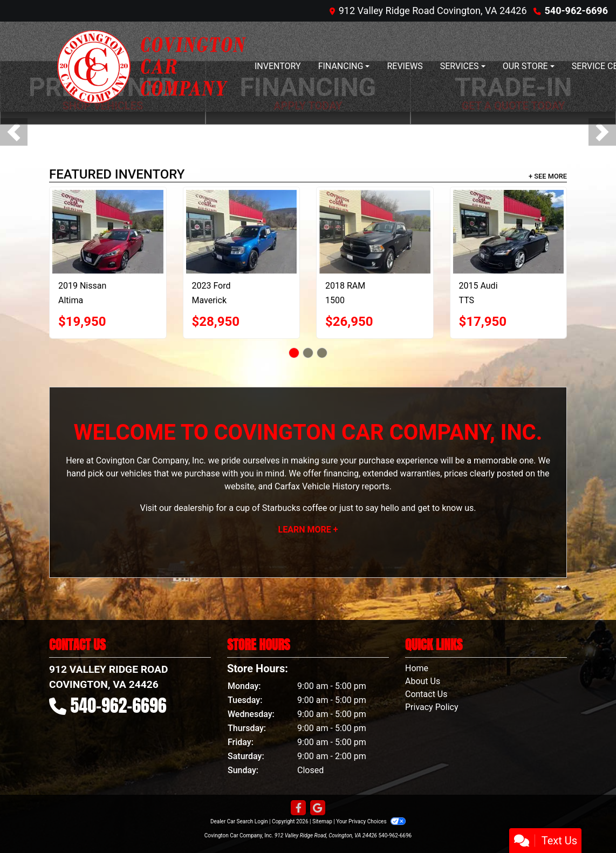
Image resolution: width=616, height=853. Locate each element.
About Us (423, 681)
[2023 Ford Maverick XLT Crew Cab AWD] (250, 231)
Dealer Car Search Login (239, 821)
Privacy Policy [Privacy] (432, 707)
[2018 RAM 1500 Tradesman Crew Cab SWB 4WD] (384, 231)
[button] (14, 132)
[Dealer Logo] (152, 67)
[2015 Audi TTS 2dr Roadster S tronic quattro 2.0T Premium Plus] (517, 231)
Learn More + (308, 530)
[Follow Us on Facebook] (298, 808)
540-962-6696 (576, 11)
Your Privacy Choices (371, 821)
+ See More (548, 176)
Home (417, 668)
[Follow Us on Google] (318, 808)
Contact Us (426, 694)
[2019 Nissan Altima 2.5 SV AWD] (117, 231)
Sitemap (322, 821)
